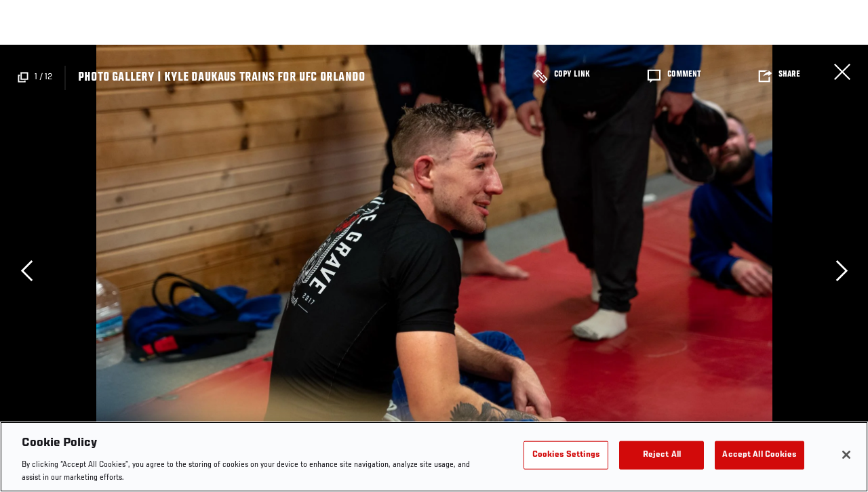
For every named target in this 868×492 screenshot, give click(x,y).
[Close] (846, 455)
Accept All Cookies (759, 455)
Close (842, 72)
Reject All (662, 455)
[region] (434, 457)
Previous (26, 270)
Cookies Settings (566, 455)
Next (842, 270)
